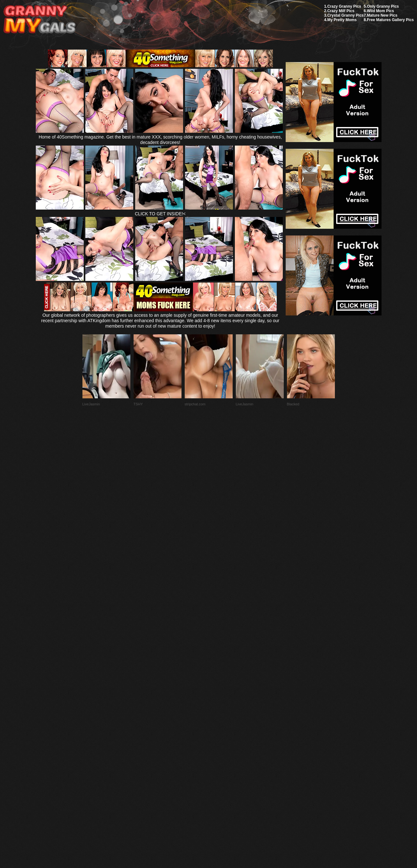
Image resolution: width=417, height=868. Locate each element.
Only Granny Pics (383, 6)
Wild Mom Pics (380, 11)
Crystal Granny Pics (345, 15)
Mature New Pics (382, 15)
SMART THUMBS (220, 717)
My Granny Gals (39, 20)
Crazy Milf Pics (341, 11)
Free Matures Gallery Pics (390, 20)
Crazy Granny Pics (344, 6)
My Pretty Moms (342, 20)
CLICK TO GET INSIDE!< (160, 214)
